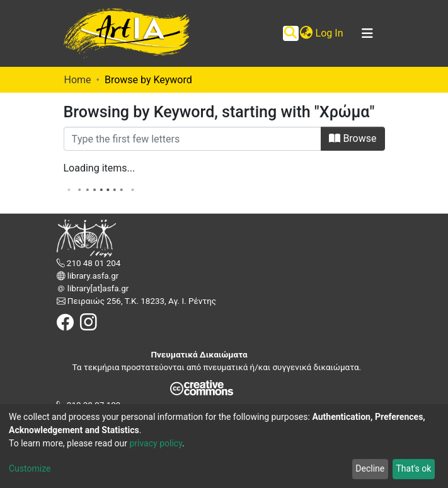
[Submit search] (291, 33)
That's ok (413, 468)
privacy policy (156, 443)
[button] (307, 33)
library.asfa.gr (92, 276)
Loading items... (100, 168)
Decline (370, 468)
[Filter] (193, 139)
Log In (330, 33)
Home (78, 80)
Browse (353, 138)
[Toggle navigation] (367, 33)
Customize (30, 468)
